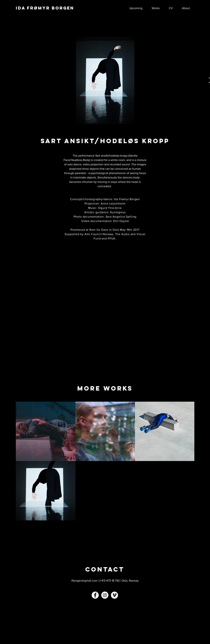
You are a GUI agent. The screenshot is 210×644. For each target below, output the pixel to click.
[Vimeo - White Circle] (114, 595)
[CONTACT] (105, 569)
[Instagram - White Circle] (105, 595)
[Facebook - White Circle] (95, 595)
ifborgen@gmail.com (84, 581)
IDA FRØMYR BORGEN (45, 8)
